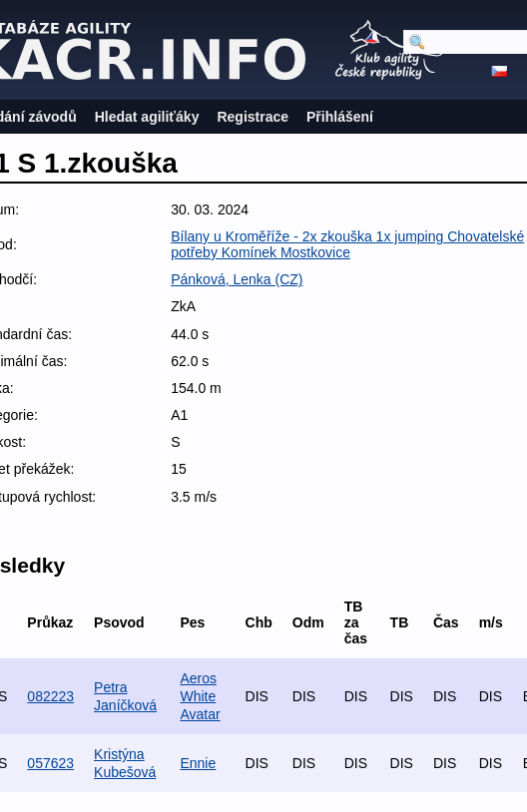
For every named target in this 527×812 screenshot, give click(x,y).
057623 (50, 763)
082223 (50, 696)
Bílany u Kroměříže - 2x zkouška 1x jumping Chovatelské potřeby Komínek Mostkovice (347, 244)
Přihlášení (340, 117)
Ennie (198, 763)
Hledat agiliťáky (147, 117)
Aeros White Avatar (200, 696)
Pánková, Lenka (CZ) (237, 279)
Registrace (253, 117)
